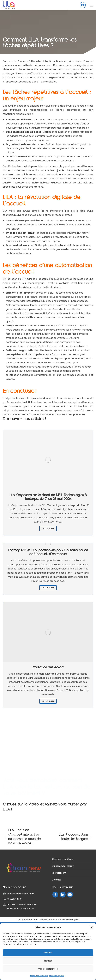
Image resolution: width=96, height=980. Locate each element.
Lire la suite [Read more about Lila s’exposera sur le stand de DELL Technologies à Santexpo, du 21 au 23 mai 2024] (48, 528)
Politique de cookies (39, 976)
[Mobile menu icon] (91, 5)
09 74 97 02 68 (14, 899)
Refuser (48, 961)
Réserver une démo (62, 859)
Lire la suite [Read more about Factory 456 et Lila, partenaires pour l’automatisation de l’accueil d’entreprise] (48, 588)
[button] (92, 927)
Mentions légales (57, 976)
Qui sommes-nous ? (63, 866)
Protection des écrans (48, 668)
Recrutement (59, 873)
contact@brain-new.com (21, 894)
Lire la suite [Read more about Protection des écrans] (48, 701)
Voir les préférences (48, 969)
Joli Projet (57, 920)
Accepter (48, 953)
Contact (56, 880)
